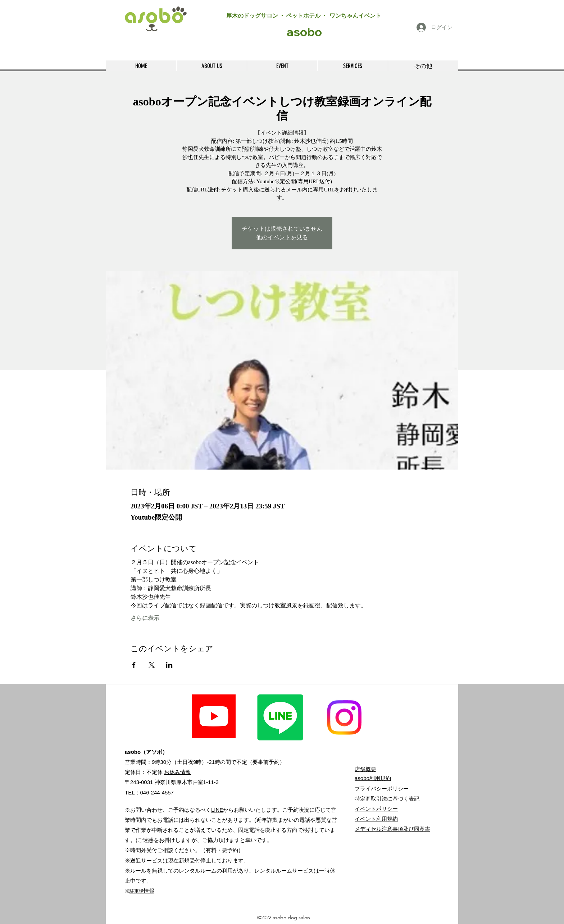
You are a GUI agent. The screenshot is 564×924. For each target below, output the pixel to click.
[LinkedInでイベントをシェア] (169, 665)
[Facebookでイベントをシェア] (134, 665)
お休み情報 (178, 772)
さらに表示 (145, 618)
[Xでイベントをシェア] (152, 665)
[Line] (280, 717)
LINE (217, 810)
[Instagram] (344, 717)
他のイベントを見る (282, 237)
